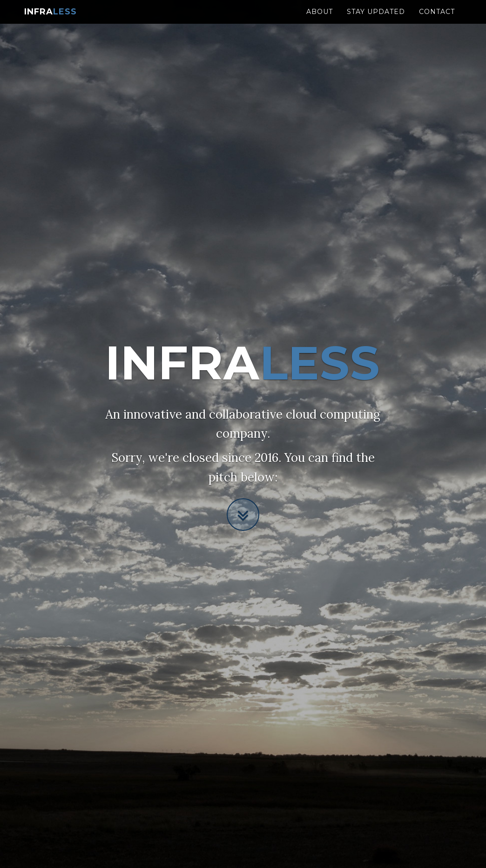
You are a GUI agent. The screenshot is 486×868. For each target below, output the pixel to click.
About (320, 21)
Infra (51, 21)
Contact (437, 21)
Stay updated (376, 21)
